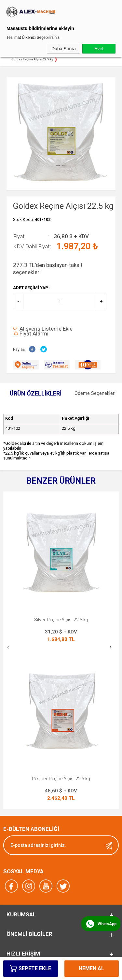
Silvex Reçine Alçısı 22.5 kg (61, 620)
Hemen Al (91, 968)
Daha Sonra (64, 49)
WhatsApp (107, 924)
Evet (99, 49)
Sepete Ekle (35, 968)
